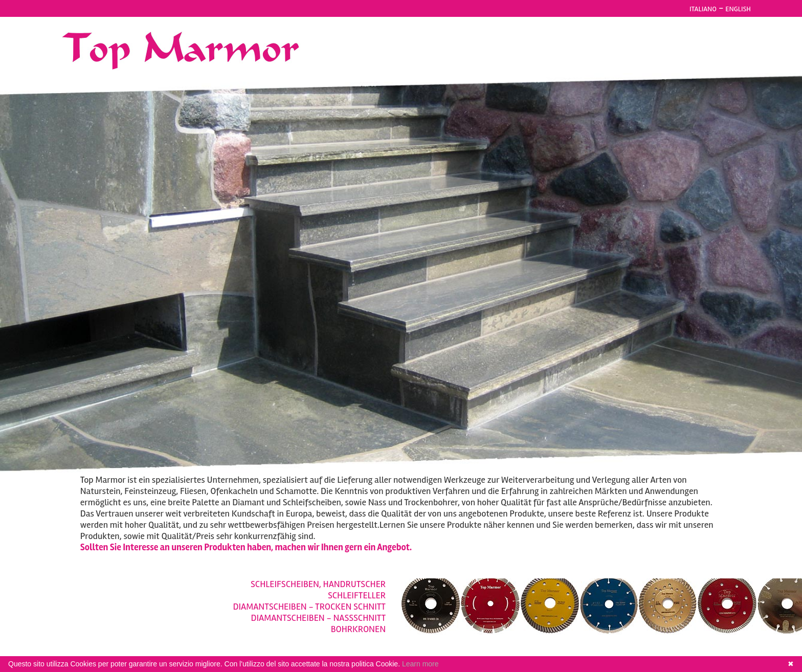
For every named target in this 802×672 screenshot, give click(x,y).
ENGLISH (738, 9)
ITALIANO (703, 9)
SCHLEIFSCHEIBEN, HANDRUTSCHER (318, 584)
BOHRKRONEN (358, 629)
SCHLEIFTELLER (357, 595)
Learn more (420, 664)
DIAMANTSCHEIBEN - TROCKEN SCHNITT (309, 607)
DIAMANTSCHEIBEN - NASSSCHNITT (318, 618)
